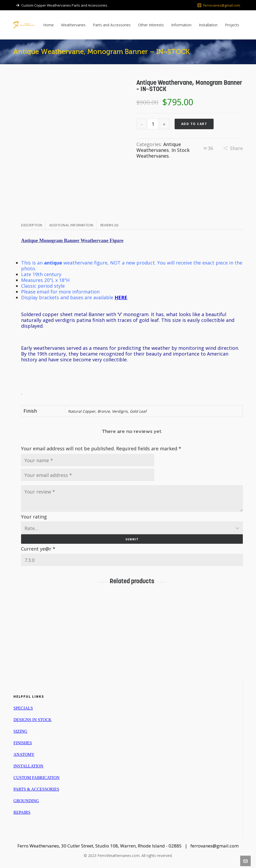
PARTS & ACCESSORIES (36, 788)
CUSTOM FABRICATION (36, 777)
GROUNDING (26, 800)
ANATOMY (24, 753)
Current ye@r (38, 548)
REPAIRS (22, 811)
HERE (121, 297)
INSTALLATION (28, 765)
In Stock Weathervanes (163, 153)
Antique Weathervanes (159, 147)
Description (32, 225)
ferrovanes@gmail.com (219, 5)
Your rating (34, 517)
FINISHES (23, 742)
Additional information (71, 225)
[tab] (33, 225)
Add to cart (194, 124)
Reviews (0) (109, 225)
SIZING (20, 730)
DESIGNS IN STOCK (33, 719)
